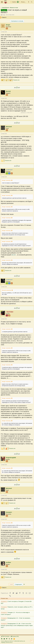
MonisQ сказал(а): (7, 290)
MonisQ (8, 91)
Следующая (18, 584)
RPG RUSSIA (5, 636)
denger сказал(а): (6, 180)
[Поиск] (32, 2)
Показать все (16, 80)
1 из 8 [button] (11, 584)
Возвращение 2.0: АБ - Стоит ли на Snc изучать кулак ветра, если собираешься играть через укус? (17, 625)
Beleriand (9, 127)
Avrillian (8, 562)
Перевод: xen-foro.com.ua (7, 642)
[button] (2, 2)
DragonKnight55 (11, 458)
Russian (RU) (15, 636)
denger (4, 15)
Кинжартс (9, 512)
